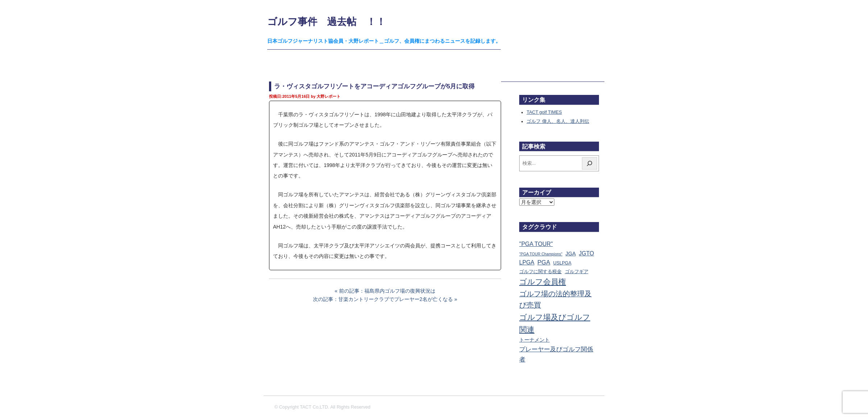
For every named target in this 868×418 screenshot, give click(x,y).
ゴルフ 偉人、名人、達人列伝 (558, 121)
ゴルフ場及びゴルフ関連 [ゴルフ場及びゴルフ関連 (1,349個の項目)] (555, 323)
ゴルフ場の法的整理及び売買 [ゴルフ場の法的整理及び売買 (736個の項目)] (555, 300)
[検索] (590, 163)
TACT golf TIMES (544, 112)
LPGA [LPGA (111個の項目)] (527, 262)
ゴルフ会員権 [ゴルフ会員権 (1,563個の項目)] (543, 282)
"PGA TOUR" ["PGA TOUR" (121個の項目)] (536, 244)
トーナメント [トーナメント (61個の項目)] (534, 340)
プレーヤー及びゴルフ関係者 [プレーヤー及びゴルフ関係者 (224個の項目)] (556, 354)
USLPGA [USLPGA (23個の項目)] (562, 263)
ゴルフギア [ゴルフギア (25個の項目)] (577, 272)
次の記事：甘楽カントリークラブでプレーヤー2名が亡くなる (383, 299)
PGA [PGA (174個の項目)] (544, 262)
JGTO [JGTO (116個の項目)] (587, 253)
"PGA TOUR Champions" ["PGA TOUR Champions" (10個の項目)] (541, 254)
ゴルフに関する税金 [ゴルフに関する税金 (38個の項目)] (540, 271)
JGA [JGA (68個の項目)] (571, 254)
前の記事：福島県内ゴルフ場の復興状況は (387, 291)
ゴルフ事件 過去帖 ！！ (326, 22)
